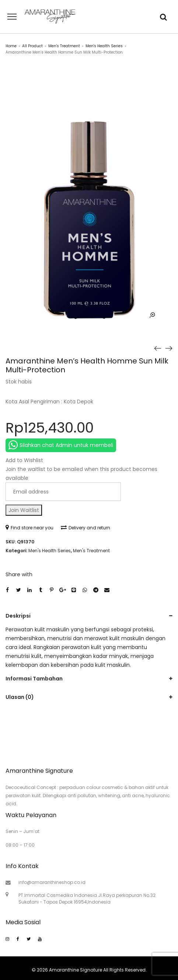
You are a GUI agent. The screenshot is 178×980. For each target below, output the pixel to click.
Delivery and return (85, 528)
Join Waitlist (24, 510)
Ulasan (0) (20, 697)
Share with (19, 574)
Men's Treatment (64, 46)
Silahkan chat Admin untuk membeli (61, 445)
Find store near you (29, 528)
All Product (32, 46)
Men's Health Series (104, 46)
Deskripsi (18, 616)
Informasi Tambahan (34, 679)
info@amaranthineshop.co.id (52, 882)
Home (11, 46)
